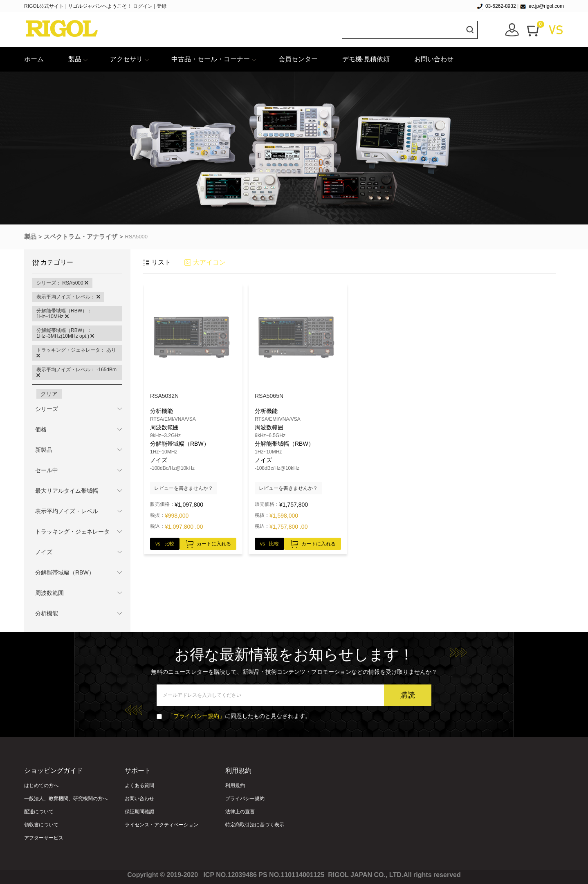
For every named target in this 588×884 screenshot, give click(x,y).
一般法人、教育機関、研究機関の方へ (66, 799)
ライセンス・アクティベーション (162, 825)
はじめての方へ (41, 785)
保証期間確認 (139, 812)
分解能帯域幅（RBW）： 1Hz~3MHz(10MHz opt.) (65, 333)
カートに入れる (208, 543)
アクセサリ (126, 59)
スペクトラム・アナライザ (81, 237)
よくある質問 (139, 785)
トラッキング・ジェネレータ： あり (76, 353)
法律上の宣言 (240, 812)
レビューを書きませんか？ (184, 488)
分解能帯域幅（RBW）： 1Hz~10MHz (64, 314)
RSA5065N (269, 396)
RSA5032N (164, 396)
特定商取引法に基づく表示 (255, 825)
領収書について (41, 825)
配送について (39, 812)
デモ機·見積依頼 (366, 59)
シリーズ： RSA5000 (62, 283)
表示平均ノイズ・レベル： (68, 297)
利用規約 (235, 785)
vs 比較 (165, 544)
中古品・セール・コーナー (211, 59)
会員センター (298, 59)
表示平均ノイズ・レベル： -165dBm (76, 372)
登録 (162, 6)
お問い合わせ (434, 59)
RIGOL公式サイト (45, 6)
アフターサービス (44, 838)
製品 (75, 59)
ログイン (143, 6)
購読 (408, 695)
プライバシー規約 (245, 799)
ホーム (34, 59)
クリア (49, 394)
